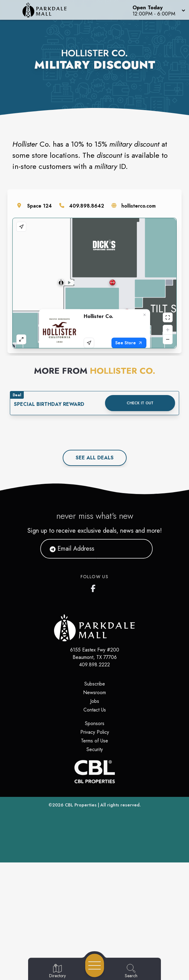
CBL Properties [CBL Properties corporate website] (81, 922)
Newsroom (94, 810)
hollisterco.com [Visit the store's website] (139, 206)
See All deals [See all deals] (95, 575)
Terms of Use (94, 858)
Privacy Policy (95, 850)
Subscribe (95, 801)
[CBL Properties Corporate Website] (94, 889)
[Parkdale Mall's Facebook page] (94, 705)
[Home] (48, 10)
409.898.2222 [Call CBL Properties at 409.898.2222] (94, 782)
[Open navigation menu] (95, 965)
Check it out (140, 521)
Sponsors (95, 841)
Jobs (95, 819)
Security (95, 867)
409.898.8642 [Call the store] (87, 206)
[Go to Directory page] (57, 971)
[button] (158, 10)
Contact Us (95, 827)
